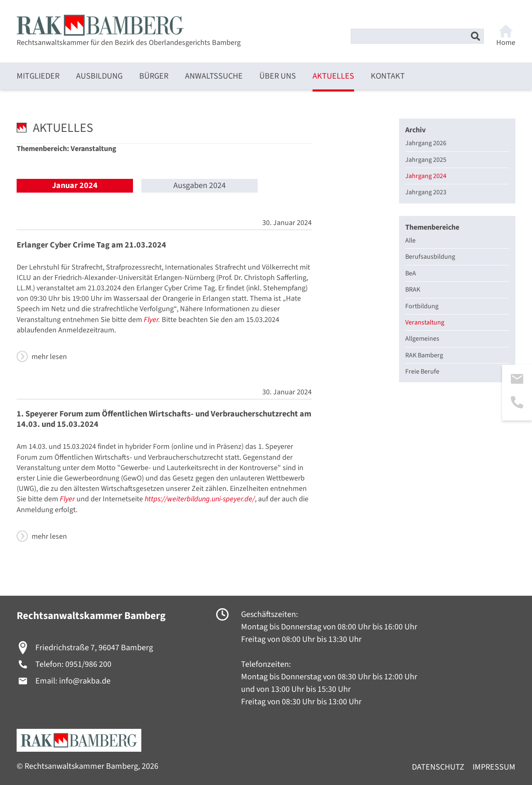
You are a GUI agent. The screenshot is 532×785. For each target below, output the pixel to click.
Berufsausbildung (430, 257)
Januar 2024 (75, 186)
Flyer (67, 499)
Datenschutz (438, 767)
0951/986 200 (88, 664)
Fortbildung (422, 306)
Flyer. (152, 320)
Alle (410, 240)
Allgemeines (422, 339)
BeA (411, 273)
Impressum (494, 767)
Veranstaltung (425, 322)
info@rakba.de (85, 681)
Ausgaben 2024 (199, 186)
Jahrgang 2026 (426, 143)
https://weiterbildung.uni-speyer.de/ (200, 499)
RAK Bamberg (424, 355)
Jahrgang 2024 (426, 176)
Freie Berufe (422, 371)
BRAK (413, 290)
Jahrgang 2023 (426, 192)
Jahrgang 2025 (426, 160)
